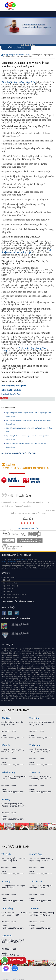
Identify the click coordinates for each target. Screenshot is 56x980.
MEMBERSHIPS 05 (9, 540)
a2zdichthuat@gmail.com (36, 468)
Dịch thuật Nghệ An (11, 390)
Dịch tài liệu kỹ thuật (10, 583)
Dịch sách (7, 580)
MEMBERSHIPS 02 (16, 534)
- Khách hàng (50, 511)
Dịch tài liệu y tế (9, 589)
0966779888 (16, 960)
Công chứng (9, 55)
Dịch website (8, 591)
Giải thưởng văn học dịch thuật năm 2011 (20, 625)
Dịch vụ (6, 573)
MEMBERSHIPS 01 (6, 534)
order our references (34, 480)
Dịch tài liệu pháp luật (11, 586)
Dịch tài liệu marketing (11, 597)
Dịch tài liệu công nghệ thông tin (14, 594)
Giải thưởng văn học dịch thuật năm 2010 (20, 634)
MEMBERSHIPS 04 (34, 534)
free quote (12, 480)
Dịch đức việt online (8, 561)
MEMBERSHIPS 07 (13, 547)
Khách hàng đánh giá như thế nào (28, 528)
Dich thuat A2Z (7, 979)
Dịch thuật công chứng (22, 55)
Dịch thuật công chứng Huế (14, 386)
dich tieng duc (22, 559)
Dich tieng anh (10, 6)
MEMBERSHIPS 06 (30, 540)
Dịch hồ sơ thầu (9, 577)
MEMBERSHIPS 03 (24, 534)
